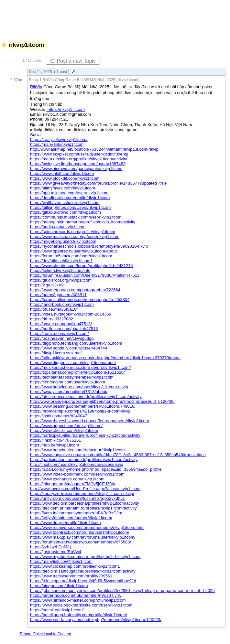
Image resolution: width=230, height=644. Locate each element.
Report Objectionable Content (45, 634)
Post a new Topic (73, 61)
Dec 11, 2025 (52, 72)
